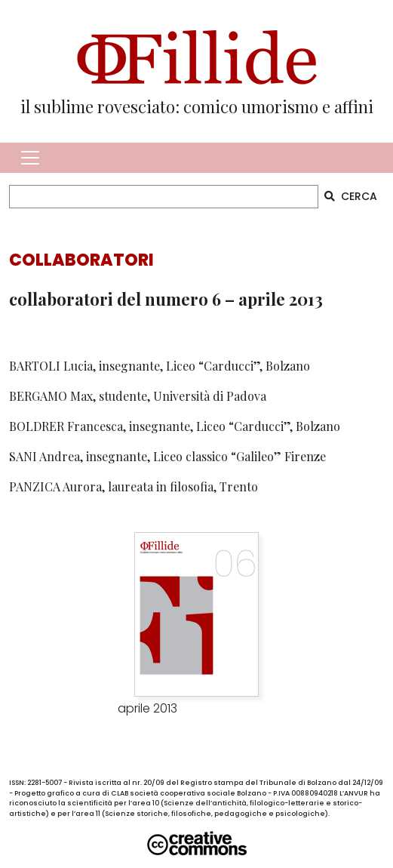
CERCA (351, 196)
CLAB (120, 793)
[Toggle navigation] (30, 158)
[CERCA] (164, 197)
